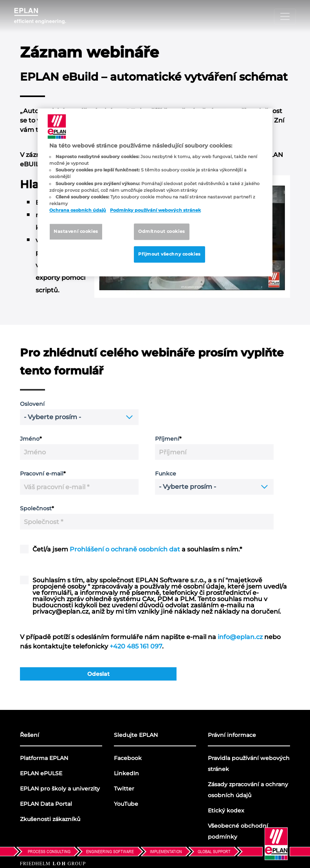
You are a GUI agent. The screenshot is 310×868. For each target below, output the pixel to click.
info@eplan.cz (240, 637)
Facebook (128, 758)
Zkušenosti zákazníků (50, 819)
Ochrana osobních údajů (78, 210)
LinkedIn (126, 773)
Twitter (124, 789)
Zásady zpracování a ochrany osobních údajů (248, 790)
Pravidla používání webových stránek (249, 764)
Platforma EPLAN (44, 758)
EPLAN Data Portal (46, 804)
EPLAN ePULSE (41, 773)
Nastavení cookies (76, 231)
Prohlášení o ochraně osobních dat (125, 549)
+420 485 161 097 (136, 646)
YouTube (126, 804)
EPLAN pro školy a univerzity (60, 789)
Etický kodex (226, 810)
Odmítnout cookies (162, 231)
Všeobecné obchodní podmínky (238, 831)
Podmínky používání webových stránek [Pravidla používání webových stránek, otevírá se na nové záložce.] (155, 210)
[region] (155, 192)
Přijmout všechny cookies (169, 254)
